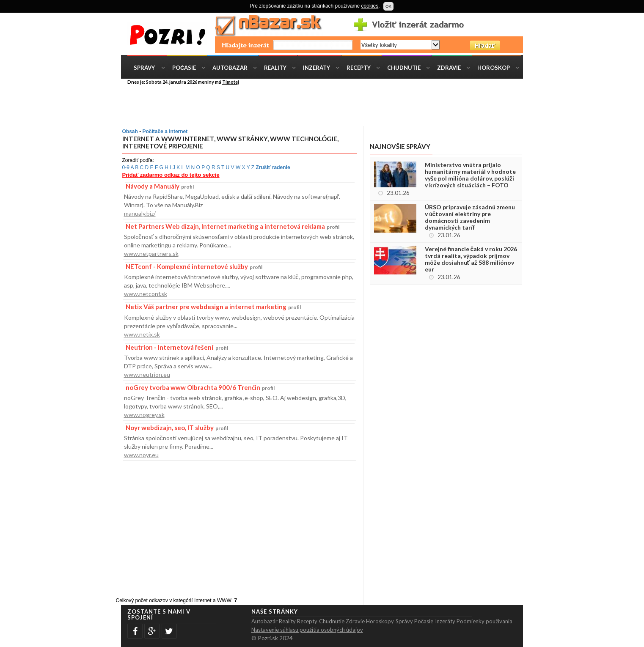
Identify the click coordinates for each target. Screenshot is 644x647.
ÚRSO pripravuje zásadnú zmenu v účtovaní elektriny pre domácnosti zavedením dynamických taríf (470, 217)
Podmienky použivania (484, 621)
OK (388, 6)
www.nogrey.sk (144, 415)
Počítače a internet (165, 132)
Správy (144, 68)
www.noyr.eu (141, 455)
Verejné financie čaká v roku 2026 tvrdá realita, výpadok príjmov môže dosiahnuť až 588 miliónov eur (471, 259)
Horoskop (494, 68)
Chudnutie (404, 68)
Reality (275, 68)
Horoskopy (380, 621)
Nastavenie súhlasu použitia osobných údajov (307, 630)
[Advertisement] (328, 105)
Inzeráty (316, 68)
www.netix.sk (142, 334)
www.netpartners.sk (151, 254)
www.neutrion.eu (147, 374)
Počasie (184, 68)
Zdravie (449, 68)
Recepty (359, 68)
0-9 (126, 167)
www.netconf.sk (146, 294)
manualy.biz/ (140, 213)
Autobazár (230, 68)
